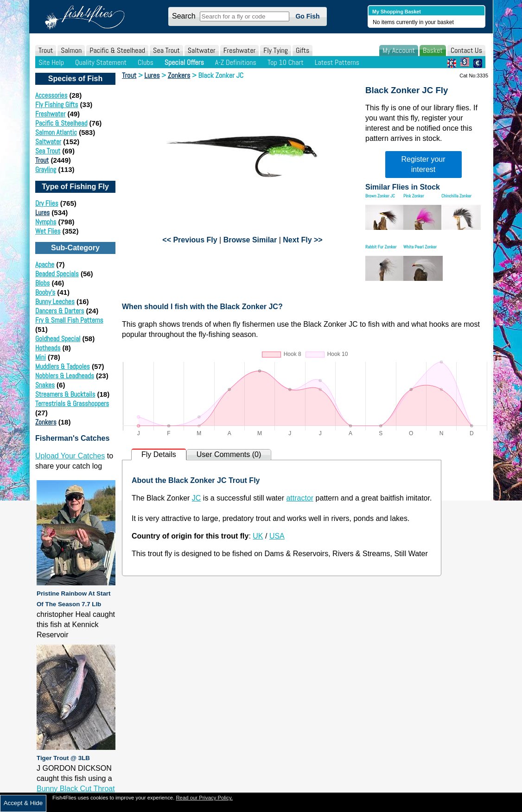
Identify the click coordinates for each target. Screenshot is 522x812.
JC (197, 498)
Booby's (45, 292)
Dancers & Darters (60, 311)
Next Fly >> (302, 240)
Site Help (51, 62)
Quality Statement (101, 62)
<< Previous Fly (190, 240)
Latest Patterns (337, 62)
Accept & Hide (23, 803)
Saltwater (202, 50)
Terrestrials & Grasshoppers (72, 403)
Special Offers (184, 62)
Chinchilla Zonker (456, 196)
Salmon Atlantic (56, 132)
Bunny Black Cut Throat (76, 789)
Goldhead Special (58, 339)
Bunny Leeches (55, 301)
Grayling (46, 169)
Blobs (42, 283)
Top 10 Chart (286, 62)
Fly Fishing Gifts (57, 105)
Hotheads (48, 348)
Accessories (51, 95)
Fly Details (159, 454)
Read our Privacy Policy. (204, 798)
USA (277, 536)
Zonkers (46, 422)
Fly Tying (276, 50)
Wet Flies (48, 231)
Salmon (71, 50)
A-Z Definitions (236, 62)
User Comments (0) (229, 454)
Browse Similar (250, 240)
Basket (433, 50)
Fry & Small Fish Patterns (69, 320)
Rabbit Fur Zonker (381, 247)
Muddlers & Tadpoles (63, 366)
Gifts (302, 50)
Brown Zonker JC (380, 196)
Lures (42, 213)
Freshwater (240, 50)
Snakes (45, 385)
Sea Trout (166, 50)
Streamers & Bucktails (65, 394)
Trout (46, 50)
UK (258, 536)
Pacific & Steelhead (117, 50)
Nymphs (46, 222)
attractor (300, 498)
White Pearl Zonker (420, 247)
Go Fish (307, 16)
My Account (399, 50)
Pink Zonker (414, 196)
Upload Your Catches (70, 456)
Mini (41, 357)
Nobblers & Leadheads (65, 376)
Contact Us (466, 50)
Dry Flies (47, 203)
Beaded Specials (57, 274)
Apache (45, 264)
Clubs (146, 62)
